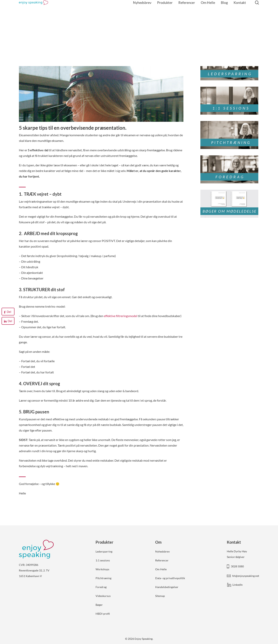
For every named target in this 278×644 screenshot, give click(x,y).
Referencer (162, 560)
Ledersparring (104, 551)
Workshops (102, 569)
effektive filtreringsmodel (121, 316)
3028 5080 (237, 566)
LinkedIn (238, 585)
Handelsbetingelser (167, 587)
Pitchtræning (103, 578)
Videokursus (103, 596)
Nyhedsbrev (162, 551)
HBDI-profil (103, 614)
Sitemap (160, 596)
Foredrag (101, 587)
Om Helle (161, 569)
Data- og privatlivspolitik (170, 578)
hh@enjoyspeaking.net (246, 576)
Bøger (99, 605)
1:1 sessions (103, 560)
